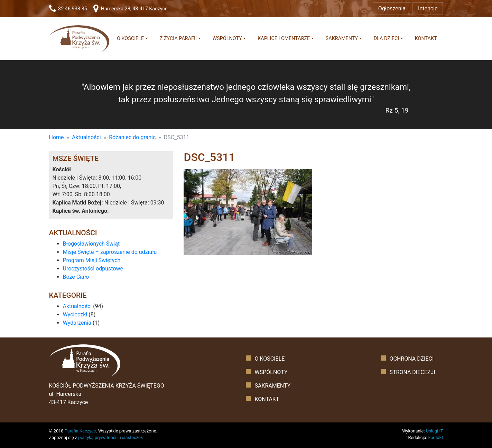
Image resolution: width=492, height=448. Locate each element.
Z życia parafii (178, 39)
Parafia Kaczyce (80, 431)
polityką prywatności (98, 437)
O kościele (130, 39)
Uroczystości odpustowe (93, 269)
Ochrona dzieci (411, 359)
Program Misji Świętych (92, 260)
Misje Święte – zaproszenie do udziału (110, 252)
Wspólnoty (227, 39)
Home (57, 137)
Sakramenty (342, 39)
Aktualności (86, 137)
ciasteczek (133, 437)
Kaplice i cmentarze (284, 39)
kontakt (436, 437)
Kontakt (426, 39)
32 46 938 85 (68, 9)
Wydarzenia (77, 323)
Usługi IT (435, 431)
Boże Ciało (76, 277)
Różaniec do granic (132, 137)
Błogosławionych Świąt (91, 244)
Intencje (428, 8)
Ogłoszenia (392, 8)
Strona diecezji (412, 372)
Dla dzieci (387, 39)
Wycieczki (75, 314)
